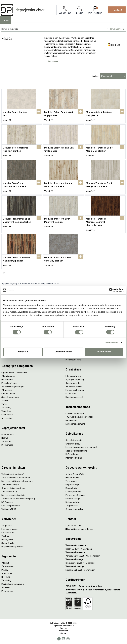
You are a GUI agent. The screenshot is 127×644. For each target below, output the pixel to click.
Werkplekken (7, 411)
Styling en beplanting (75, 379)
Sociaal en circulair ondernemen (16, 478)
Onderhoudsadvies (74, 444)
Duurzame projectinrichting (14, 495)
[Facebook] (59, 639)
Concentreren (8, 533)
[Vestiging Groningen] (96, 566)
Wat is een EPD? (9, 509)
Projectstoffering (9, 383)
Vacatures (6, 442)
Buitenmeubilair (73, 502)
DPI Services (71, 420)
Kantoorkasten (8, 394)
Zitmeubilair (7, 390)
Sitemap (64, 633)
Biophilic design (72, 485)
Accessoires (7, 418)
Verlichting (6, 408)
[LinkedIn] (63, 639)
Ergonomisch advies (75, 390)
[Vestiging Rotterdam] (96, 552)
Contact (117, 10)
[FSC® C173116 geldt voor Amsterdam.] (96, 586)
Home (4, 29)
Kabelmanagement (74, 397)
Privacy (5, 570)
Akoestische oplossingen (13, 387)
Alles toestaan (104, 352)
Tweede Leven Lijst (10, 485)
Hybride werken (73, 478)
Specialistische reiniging (76, 451)
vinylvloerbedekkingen (83, 41)
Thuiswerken (71, 481)
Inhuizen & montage (75, 413)
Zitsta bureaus (8, 376)
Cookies (63, 628)
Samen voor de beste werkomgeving (18, 499)
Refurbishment (72, 454)
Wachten (5, 536)
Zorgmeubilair (72, 506)
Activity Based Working (76, 474)
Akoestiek (6, 587)
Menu (7, 22)
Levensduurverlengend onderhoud (81, 447)
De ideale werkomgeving (13, 584)
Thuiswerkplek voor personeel (79, 417)
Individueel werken (10, 529)
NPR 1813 (6, 577)
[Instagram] (68, 639)
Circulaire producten (11, 506)
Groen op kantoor (73, 492)
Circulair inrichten (73, 383)
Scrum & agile (8, 543)
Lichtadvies (71, 394)
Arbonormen (7, 573)
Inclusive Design (73, 499)
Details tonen (111, 343)
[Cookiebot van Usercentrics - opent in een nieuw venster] (111, 290)
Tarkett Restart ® (9, 492)
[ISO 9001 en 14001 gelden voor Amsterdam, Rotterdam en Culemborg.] (96, 591)
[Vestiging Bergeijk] (96, 559)
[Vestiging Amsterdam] (96, 545)
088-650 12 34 (73, 526)
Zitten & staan (8, 566)
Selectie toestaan (64, 352)
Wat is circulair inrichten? (13, 474)
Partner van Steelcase (76, 495)
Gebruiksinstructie (74, 440)
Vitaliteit (5, 563)
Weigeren (23, 352)
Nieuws (5, 438)
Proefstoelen (7, 591)
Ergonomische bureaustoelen (15, 372)
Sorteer (95, 76)
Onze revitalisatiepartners (13, 488)
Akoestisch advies (74, 387)
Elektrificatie (7, 415)
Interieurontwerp (73, 376)
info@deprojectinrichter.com (80, 529)
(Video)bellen (7, 540)
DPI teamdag (7, 445)
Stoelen (5, 401)
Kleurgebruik (71, 488)
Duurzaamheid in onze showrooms (17, 481)
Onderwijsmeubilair (74, 509)
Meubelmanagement (75, 424)
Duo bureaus (7, 379)
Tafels (4, 404)
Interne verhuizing (74, 458)
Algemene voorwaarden (63, 626)
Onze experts (8, 434)
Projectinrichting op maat (13, 547)
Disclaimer (64, 631)
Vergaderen (7, 526)
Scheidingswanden (10, 397)
